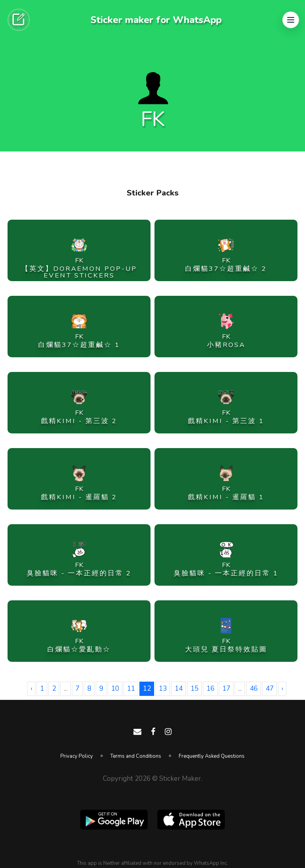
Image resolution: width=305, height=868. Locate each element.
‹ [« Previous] (31, 689)
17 (226, 689)
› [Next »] (282, 689)
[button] (291, 20)
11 (131, 689)
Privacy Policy (77, 756)
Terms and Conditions (136, 756)
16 (210, 689)
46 (254, 689)
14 (179, 689)
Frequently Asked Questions (212, 756)
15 (195, 689)
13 (163, 689)
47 (270, 689)
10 (115, 689)
